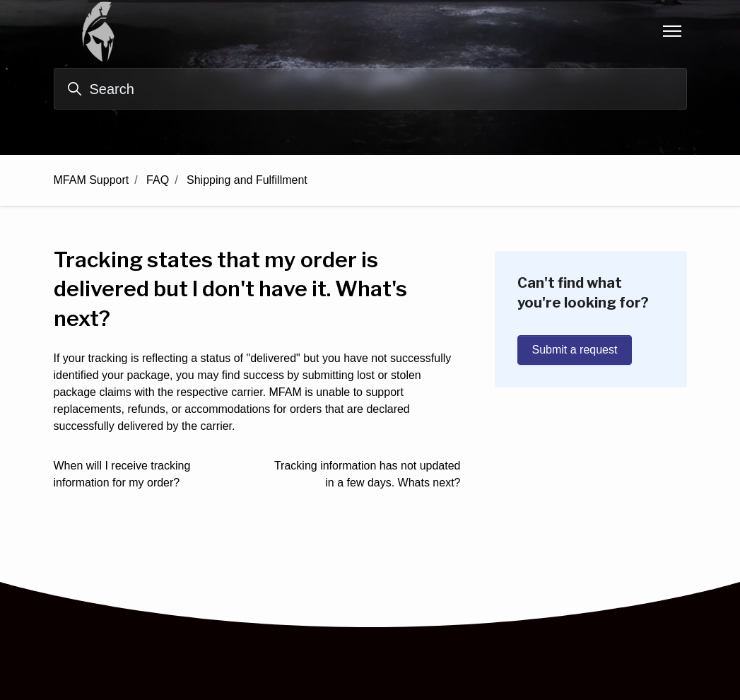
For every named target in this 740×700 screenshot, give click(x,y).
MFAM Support (92, 180)
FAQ (158, 180)
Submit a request (575, 350)
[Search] (370, 89)
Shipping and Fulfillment (247, 180)
